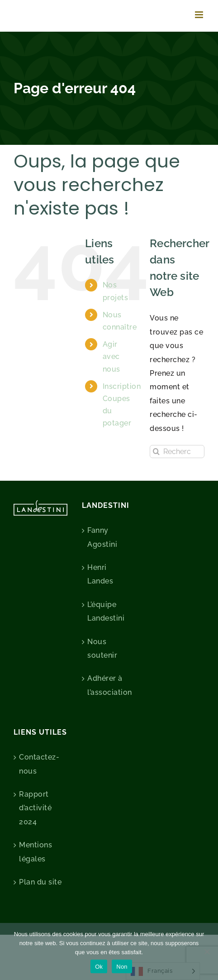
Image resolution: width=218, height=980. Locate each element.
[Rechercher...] (177, 452)
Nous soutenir (102, 648)
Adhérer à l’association (109, 685)
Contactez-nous (39, 764)
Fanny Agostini (102, 537)
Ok (99, 967)
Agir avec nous (111, 356)
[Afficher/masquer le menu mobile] (200, 15)
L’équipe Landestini (106, 611)
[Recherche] (156, 452)
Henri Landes (100, 574)
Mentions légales (36, 852)
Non (122, 967)
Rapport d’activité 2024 (35, 808)
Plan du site (40, 882)
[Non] (207, 951)
